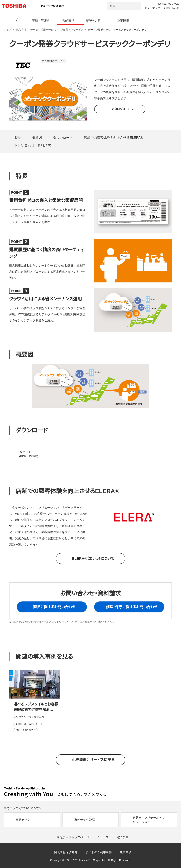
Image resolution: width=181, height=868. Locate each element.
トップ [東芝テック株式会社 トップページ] (7, 30)
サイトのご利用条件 (99, 852)
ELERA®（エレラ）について (93, 558)
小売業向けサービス (72, 30)
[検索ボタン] (136, 6)
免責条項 (126, 852)
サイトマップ (152, 8)
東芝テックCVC (85, 820)
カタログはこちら (122, 109)
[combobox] (119, 6)
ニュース (103, 837)
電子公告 (123, 837)
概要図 (37, 138)
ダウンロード (63, 138)
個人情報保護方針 (66, 852)
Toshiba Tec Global (168, 4)
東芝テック (23, 820)
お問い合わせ (171, 8)
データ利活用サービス (43, 30)
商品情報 (21, 30)
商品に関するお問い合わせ (54, 607)
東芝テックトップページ (73, 837)
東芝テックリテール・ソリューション (149, 820)
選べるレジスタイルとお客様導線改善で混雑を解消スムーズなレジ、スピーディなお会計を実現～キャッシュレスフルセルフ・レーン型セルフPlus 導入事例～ (36, 707)
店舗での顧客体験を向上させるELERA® (113, 138)
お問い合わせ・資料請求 (33, 145)
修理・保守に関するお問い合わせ (132, 607)
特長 (18, 138)
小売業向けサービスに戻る (93, 760)
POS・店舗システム (26, 730)
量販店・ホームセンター (28, 724)
